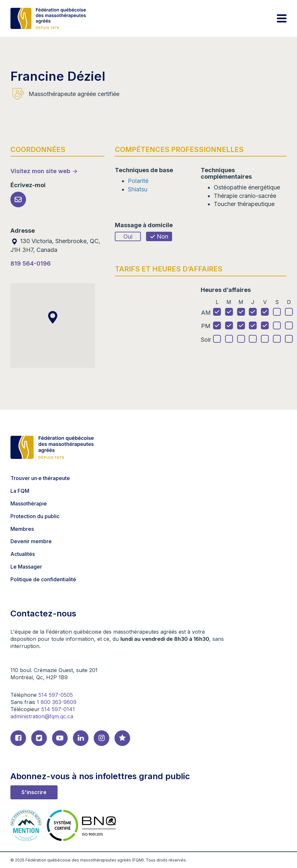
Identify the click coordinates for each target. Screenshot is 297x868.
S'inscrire (34, 792)
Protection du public (35, 516)
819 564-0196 (31, 263)
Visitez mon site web (40, 171)
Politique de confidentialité (43, 579)
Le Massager (26, 567)
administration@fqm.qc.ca (42, 716)
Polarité (138, 181)
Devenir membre (31, 541)
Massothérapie (29, 503)
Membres (22, 529)
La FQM (20, 491)
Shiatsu (138, 189)
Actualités (23, 554)
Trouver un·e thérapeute (40, 478)
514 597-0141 (58, 709)
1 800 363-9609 (57, 702)
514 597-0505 (56, 695)
